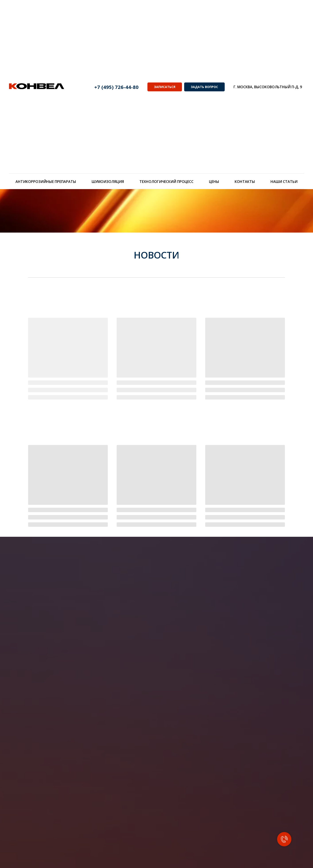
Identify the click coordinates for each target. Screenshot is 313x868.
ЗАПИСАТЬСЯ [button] (165, 87)
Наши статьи (284, 182)
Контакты (245, 182)
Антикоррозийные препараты (46, 182)
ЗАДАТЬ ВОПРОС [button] (204, 87)
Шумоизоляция (108, 182)
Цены (214, 182)
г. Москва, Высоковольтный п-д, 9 (268, 87)
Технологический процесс (166, 182)
